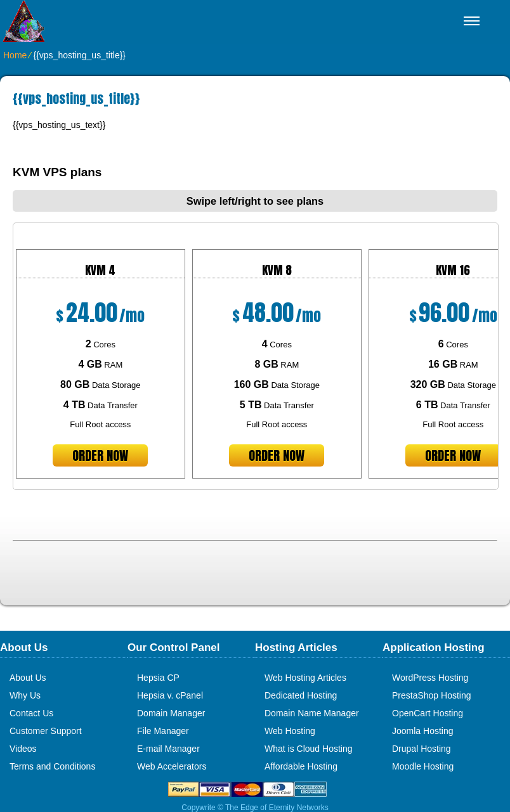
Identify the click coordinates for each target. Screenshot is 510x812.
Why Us (25, 695)
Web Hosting (290, 731)
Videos (23, 749)
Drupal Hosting (422, 749)
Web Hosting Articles (305, 678)
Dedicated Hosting (301, 695)
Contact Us (31, 713)
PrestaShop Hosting (432, 695)
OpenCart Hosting (428, 713)
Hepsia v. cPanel (170, 695)
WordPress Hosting (430, 678)
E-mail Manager (168, 749)
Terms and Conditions (52, 766)
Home (15, 55)
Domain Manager (171, 713)
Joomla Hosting (423, 731)
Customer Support (46, 731)
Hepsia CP (158, 678)
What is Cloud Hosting (309, 749)
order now (100, 455)
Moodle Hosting (423, 766)
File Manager (163, 731)
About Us (28, 678)
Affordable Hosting (301, 766)
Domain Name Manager (312, 713)
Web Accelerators (172, 766)
